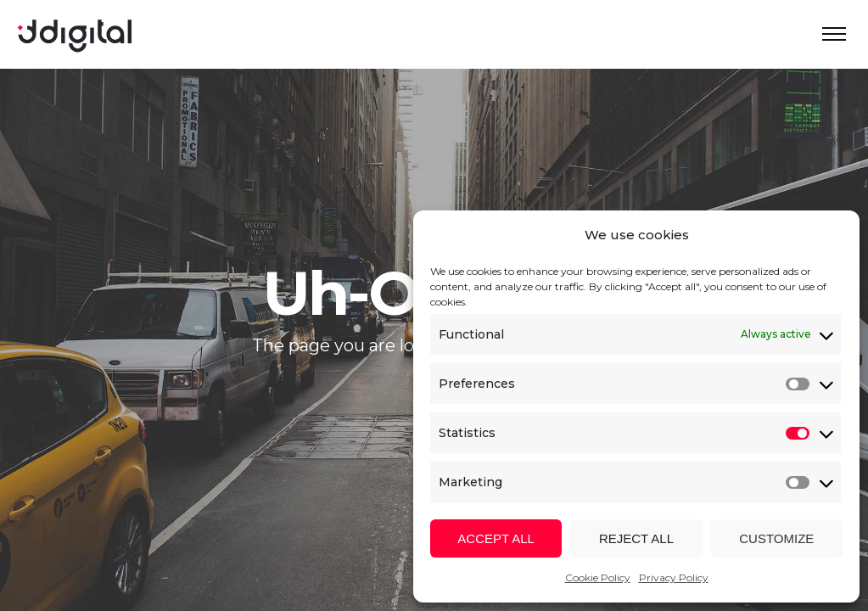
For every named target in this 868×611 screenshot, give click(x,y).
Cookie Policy (598, 577)
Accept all (496, 538)
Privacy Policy (674, 577)
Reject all (636, 538)
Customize (776, 538)
